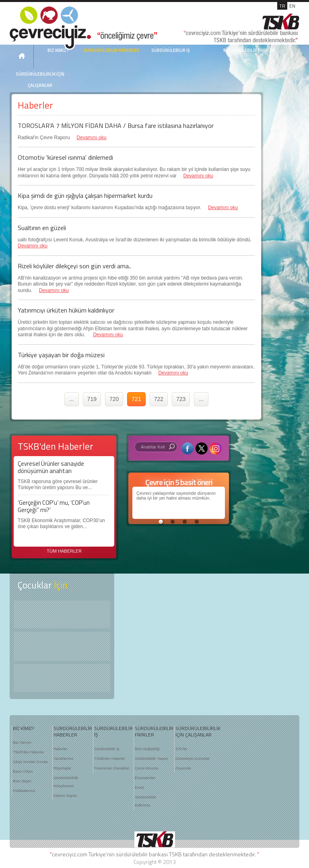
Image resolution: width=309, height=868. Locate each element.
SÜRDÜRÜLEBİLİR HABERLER (111, 50)
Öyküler (62, 646)
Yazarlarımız (64, 759)
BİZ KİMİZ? (23, 728)
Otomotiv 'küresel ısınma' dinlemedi (65, 157)
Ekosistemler (145, 778)
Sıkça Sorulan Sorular (31, 762)
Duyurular (183, 768)
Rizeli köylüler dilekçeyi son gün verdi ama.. (74, 266)
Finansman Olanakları (112, 768)
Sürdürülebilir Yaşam (151, 759)
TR (282, 6)
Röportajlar (62, 768)
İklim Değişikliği (147, 749)
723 (181, 399)
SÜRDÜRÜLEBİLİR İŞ (171, 50)
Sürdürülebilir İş (107, 749)
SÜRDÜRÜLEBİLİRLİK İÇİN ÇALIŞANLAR (40, 80)
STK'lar (181, 749)
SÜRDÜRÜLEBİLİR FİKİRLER (249, 50)
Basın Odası (23, 771)
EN (292, 6)
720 (114, 399)
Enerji (139, 788)
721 (136, 399)
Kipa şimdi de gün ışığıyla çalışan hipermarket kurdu (85, 195)
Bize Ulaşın (22, 781)
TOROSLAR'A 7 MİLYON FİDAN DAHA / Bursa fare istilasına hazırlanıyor (116, 125)
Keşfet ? (62, 614)
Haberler (61, 749)
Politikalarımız (24, 791)
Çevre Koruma (146, 768)
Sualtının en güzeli (42, 228)
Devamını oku (91, 138)
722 (159, 399)
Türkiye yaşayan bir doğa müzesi (61, 355)
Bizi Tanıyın (22, 743)
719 (92, 399)
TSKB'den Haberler (28, 752)
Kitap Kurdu (62, 678)
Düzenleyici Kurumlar (193, 759)
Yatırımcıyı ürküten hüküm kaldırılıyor (66, 310)
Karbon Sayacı (65, 796)
